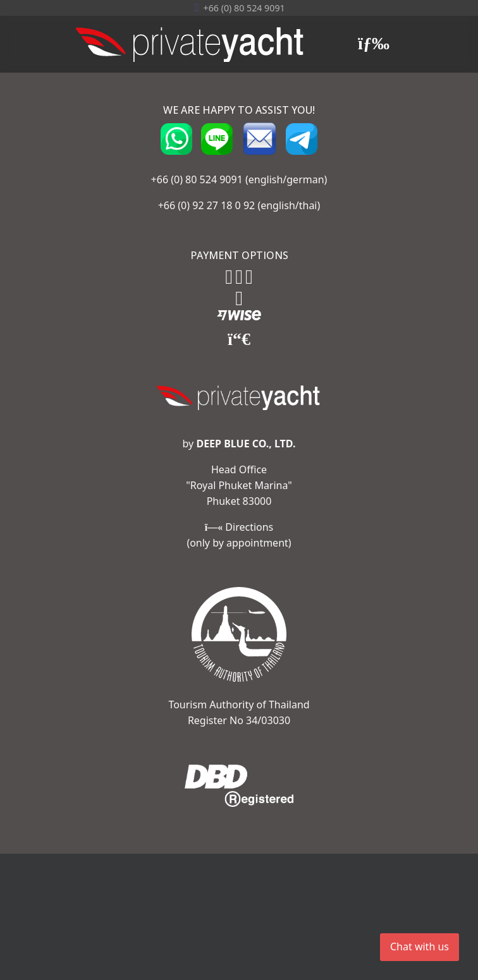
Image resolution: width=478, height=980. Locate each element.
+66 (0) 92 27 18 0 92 (207, 205)
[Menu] (374, 44)
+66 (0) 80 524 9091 (197, 179)
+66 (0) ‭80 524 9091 (244, 8)
